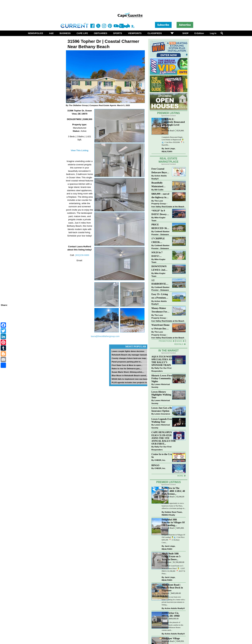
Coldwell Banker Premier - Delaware (161, 233)
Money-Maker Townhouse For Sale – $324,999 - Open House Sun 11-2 (160, 310)
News (179, 341)
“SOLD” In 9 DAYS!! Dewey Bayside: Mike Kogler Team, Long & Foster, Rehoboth (159, 213)
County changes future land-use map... (130, 358)
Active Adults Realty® (159, 177)
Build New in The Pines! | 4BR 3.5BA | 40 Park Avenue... (173, 491)
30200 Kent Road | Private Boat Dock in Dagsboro (172, 588)
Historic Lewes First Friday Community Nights (162, 378)
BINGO (155, 465)
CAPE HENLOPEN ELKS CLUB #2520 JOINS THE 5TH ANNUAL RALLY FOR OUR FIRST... (164, 438)
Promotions (165, 341)
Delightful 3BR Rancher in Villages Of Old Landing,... (173, 522)
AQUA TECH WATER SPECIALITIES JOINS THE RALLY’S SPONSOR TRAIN (164, 361)
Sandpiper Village (171, 638)
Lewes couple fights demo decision (128, 351)
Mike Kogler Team (158, 219)
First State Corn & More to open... (127, 365)
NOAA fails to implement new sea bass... (130, 379)
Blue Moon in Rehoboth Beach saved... (130, 375)
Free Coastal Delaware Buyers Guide (160, 171)
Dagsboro (165, 593)
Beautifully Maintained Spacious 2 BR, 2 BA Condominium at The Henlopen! (161, 185)
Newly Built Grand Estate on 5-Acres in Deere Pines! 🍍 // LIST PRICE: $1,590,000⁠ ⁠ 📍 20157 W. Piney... (173, 570)
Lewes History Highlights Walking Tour (161, 395)
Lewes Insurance (162, 414)
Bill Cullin (159, 190)
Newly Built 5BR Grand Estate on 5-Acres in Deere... (171, 556)
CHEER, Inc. (160, 460)
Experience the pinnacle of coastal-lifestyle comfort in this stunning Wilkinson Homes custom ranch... (172, 626)
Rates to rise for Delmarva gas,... (127, 368)
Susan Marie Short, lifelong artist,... (128, 372)
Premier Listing (169, 113)
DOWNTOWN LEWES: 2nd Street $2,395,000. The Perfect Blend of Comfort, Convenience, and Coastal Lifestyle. (161, 268)
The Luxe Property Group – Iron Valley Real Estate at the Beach (168, 204)
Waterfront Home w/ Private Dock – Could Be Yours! (161, 327)
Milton (164, 619)
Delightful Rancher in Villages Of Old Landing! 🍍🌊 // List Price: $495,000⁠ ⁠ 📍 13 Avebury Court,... (173, 539)
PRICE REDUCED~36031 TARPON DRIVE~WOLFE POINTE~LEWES (161, 227)
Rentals (179, 344)
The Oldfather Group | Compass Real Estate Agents (93, 105)
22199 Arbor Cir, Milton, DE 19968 (171, 614)
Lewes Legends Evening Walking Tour (164, 420)
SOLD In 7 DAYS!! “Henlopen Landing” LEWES (157, 254)
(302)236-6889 (82, 255)
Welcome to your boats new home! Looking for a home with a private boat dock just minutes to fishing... (173, 601)
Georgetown (166, 562)
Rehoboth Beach (168, 131)
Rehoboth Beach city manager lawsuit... (130, 355)
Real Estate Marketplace (169, 160)
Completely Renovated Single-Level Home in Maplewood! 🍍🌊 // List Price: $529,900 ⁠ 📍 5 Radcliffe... (173, 141)
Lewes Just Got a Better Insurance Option (164, 409)
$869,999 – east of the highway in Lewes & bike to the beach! (160, 196)
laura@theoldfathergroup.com (105, 336)
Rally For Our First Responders (162, 369)
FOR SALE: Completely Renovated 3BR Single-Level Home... (173, 123)
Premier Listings (169, 482)
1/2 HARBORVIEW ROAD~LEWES (160, 282)
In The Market (168, 351)
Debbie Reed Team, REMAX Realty (172, 513)
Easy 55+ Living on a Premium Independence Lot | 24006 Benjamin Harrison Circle (161, 296)
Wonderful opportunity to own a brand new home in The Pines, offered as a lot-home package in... (174, 506)
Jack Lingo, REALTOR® (169, 150)
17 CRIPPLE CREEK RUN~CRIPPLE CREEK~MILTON (161, 241)
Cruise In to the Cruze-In (163, 456)
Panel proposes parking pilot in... (127, 362)
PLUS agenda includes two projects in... (130, 382)
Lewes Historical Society (161, 386)
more (180, 476)
